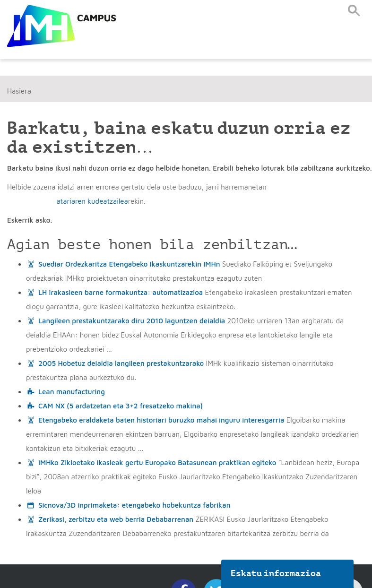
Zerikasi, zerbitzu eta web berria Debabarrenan (116, 519)
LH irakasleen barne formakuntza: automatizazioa (121, 292)
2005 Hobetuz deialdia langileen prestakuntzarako (121, 363)
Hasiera (19, 91)
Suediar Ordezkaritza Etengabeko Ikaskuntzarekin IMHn (129, 264)
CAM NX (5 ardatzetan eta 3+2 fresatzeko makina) (121, 406)
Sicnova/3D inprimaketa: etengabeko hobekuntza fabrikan (134, 505)
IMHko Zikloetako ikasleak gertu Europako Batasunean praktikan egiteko (157, 463)
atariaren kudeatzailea (92, 201)
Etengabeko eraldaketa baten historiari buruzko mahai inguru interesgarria (161, 420)
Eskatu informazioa (276, 573)
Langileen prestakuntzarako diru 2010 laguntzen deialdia (132, 321)
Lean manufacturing (72, 392)
